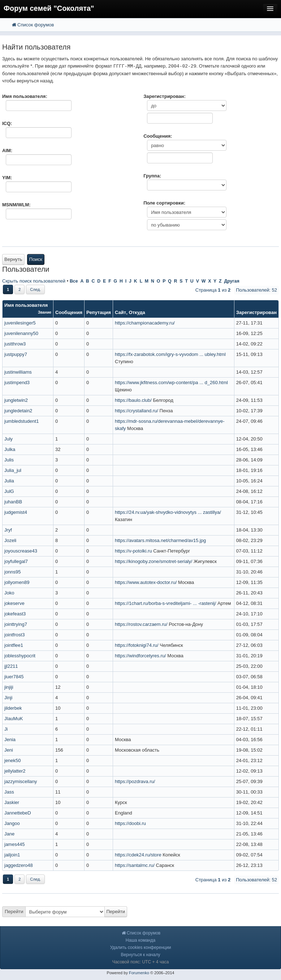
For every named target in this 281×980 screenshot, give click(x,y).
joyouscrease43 (21, 551)
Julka (10, 449)
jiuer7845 (14, 677)
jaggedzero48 (19, 865)
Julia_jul (13, 470)
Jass (9, 792)
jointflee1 (14, 645)
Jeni (9, 750)
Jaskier (12, 802)
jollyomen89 (17, 582)
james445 (14, 844)
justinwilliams (18, 372)
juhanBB (13, 502)
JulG (9, 491)
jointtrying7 (16, 624)
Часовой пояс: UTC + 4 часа (141, 962)
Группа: (152, 176)
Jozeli (10, 540)
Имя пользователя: (25, 96)
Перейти (14, 912)
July (8, 439)
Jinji (8, 698)
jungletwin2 (16, 400)
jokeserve (14, 603)
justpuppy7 (16, 354)
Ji (6, 729)
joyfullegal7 (16, 561)
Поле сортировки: (164, 203)
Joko (9, 593)
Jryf (8, 530)
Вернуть (13, 259)
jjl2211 (11, 666)
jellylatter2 (15, 771)
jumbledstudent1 (21, 421)
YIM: (7, 178)
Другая (232, 281)
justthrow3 (15, 344)
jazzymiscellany (21, 781)
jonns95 (13, 572)
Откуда (137, 312)
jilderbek (13, 708)
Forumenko (139, 973)
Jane (9, 834)
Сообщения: (158, 136)
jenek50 (13, 760)
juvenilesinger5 (20, 323)
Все (74, 281)
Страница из (213, 290)
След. (35, 289)
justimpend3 (17, 382)
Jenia (10, 740)
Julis (9, 460)
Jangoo (12, 823)
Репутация (99, 312)
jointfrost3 (14, 635)
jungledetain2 (18, 411)
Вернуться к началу (140, 955)
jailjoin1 (12, 855)
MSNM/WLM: (16, 205)
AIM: (7, 151)
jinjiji (9, 687)
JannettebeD (18, 813)
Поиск (36, 259)
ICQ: (7, 123)
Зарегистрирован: (165, 96)
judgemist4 (16, 512)
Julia (9, 481)
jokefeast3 (15, 614)
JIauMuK (14, 719)
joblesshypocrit (20, 656)
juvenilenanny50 (21, 333)
